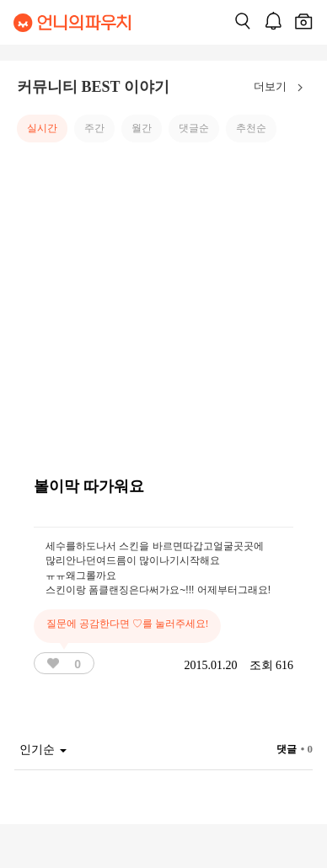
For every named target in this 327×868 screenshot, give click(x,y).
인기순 (43, 750)
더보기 (282, 88)
